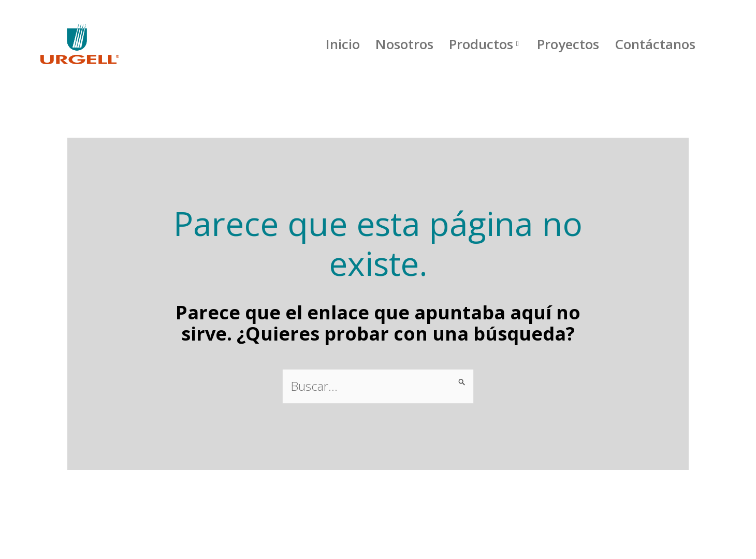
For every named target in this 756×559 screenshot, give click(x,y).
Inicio (343, 44)
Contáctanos (655, 44)
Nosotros (404, 44)
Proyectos (568, 44)
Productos (485, 44)
